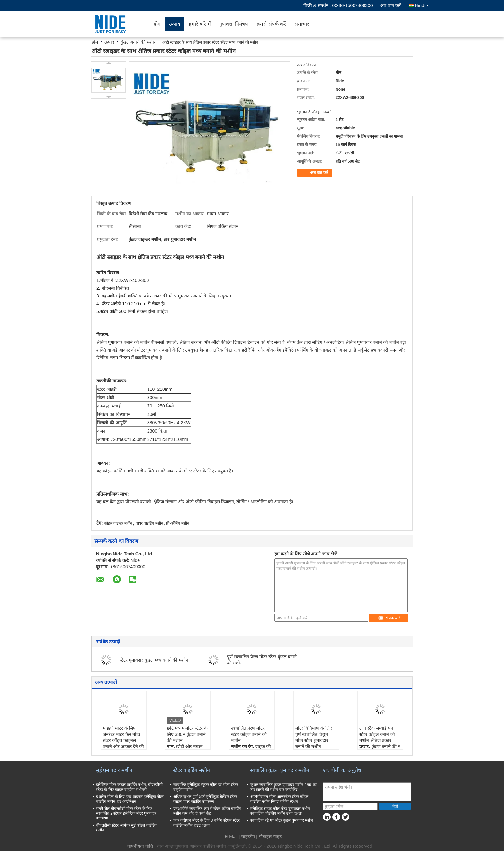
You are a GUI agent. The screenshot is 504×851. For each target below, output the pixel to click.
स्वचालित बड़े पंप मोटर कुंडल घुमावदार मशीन (282, 820)
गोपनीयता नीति (140, 846)
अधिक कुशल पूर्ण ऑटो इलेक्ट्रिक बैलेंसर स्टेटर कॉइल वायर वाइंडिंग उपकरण (205, 799)
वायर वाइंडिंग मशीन (149, 523)
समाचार (302, 24)
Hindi (422, 5)
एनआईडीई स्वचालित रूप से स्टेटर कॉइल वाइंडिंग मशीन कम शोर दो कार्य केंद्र (207, 811)
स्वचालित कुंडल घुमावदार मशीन (280, 770)
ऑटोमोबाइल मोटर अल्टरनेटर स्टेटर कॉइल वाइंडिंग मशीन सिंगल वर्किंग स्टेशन (279, 799)
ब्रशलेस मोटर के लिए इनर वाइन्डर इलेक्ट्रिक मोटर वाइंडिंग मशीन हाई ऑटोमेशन (130, 799)
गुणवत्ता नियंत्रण (234, 24)
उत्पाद (175, 24)
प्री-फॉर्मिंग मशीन (178, 523)
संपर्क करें (389, 618)
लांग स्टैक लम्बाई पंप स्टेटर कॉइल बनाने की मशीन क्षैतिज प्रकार (377, 734)
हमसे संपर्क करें (272, 24)
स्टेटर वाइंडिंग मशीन (191, 770)
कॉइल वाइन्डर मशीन (118, 523)
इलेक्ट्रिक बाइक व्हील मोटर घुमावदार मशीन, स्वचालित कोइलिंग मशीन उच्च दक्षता (281, 811)
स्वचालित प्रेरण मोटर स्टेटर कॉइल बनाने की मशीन (249, 734)
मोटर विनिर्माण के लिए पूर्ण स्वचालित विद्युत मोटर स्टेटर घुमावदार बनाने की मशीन (314, 737)
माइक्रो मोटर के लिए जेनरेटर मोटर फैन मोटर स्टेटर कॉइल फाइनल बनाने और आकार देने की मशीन (124, 740)
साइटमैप (248, 837)
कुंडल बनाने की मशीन (139, 42)
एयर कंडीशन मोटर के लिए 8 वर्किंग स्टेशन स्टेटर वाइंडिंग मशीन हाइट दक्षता (207, 823)
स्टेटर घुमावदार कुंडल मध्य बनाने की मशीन (154, 660)
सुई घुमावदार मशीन (114, 770)
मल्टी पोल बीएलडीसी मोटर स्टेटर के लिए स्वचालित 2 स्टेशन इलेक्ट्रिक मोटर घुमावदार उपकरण (126, 813)
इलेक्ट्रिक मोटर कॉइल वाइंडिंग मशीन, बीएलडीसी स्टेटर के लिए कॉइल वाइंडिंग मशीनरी (129, 787)
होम (157, 24)
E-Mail (231, 837)
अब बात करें (391, 5)
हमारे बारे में (200, 24)
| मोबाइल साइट (269, 837)
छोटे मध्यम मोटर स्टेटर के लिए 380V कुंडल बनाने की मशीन (187, 734)
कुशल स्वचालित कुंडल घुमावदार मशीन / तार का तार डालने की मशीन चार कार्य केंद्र (283, 787)
